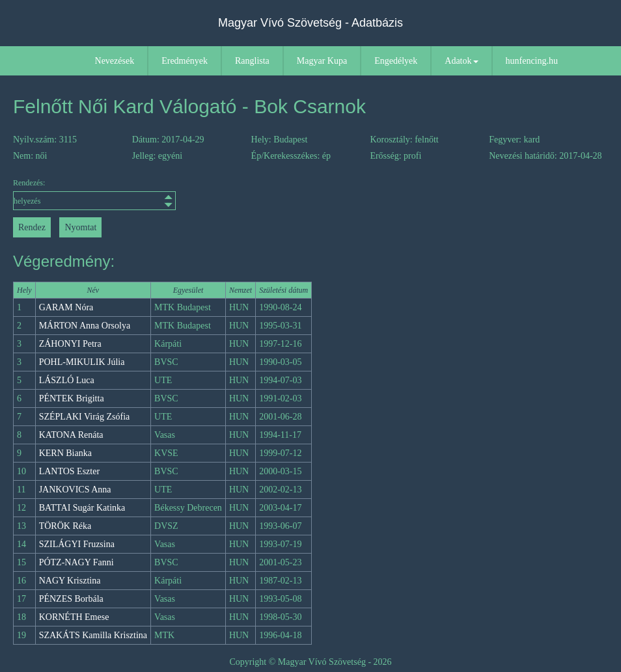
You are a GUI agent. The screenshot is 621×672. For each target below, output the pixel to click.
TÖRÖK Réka (65, 526)
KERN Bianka (65, 453)
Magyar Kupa (322, 61)
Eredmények (185, 61)
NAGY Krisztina (70, 581)
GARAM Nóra (66, 307)
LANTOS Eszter (69, 471)
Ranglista (252, 61)
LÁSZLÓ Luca (67, 380)
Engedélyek (396, 61)
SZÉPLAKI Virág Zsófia (85, 417)
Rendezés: (88, 194)
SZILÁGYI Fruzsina (77, 544)
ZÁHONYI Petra (70, 344)
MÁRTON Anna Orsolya (85, 326)
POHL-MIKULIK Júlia (82, 362)
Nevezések (115, 61)
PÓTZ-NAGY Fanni (76, 562)
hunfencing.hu (532, 61)
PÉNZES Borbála (71, 599)
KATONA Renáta (71, 435)
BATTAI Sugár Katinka (82, 508)
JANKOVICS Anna (75, 490)
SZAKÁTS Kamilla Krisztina (93, 635)
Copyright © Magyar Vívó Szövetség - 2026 (310, 662)
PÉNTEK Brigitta (72, 398)
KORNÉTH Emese (74, 617)
